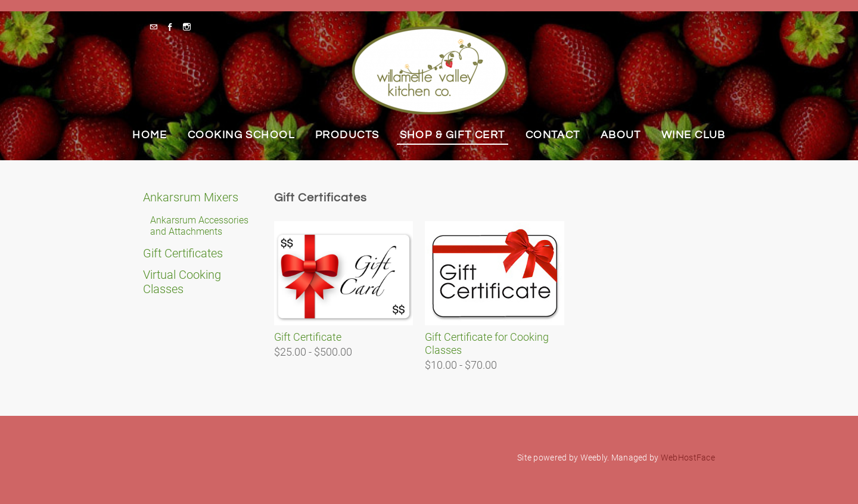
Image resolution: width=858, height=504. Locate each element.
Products (347, 135)
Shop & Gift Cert (453, 135)
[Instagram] (190, 27)
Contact (553, 135)
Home (150, 135)
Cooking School (241, 135)
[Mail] (156, 27)
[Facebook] (173, 27)
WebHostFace (688, 458)
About (621, 135)
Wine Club (694, 135)
